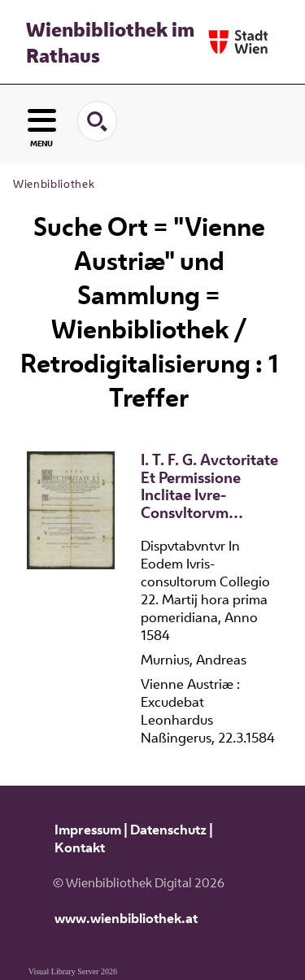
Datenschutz (168, 830)
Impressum (88, 830)
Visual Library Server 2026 (73, 971)
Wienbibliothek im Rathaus (110, 42)
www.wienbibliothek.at (126, 918)
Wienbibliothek (54, 184)
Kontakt (80, 847)
